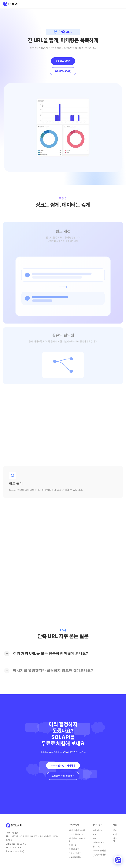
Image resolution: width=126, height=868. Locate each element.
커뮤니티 (116, 840)
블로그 (116, 830)
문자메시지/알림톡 (77, 830)
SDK (95, 834)
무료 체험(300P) (63, 71)
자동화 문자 (74, 849)
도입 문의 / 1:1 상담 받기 (63, 776)
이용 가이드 (98, 830)
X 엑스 (116, 834)
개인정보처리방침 (99, 856)
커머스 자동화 (75, 853)
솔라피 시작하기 (63, 61)
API (94, 839)
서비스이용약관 (99, 851)
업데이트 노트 (99, 843)
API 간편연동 (75, 857)
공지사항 (96, 847)
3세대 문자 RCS (76, 834)
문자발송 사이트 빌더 (77, 840)
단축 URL (73, 845)
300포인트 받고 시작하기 (63, 766)
